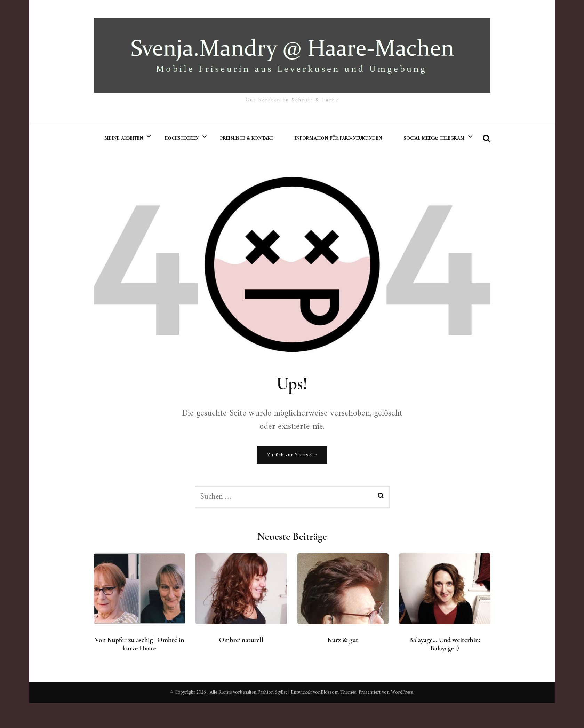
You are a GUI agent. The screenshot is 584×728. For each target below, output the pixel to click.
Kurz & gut (343, 640)
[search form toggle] (487, 139)
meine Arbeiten (124, 138)
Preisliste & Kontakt (247, 138)
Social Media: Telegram (434, 138)
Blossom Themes (338, 692)
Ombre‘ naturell (241, 640)
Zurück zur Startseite (292, 455)
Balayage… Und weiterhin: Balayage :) (445, 644)
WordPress (402, 692)
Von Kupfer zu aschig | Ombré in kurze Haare (139, 644)
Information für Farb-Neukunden (338, 138)
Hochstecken (182, 138)
